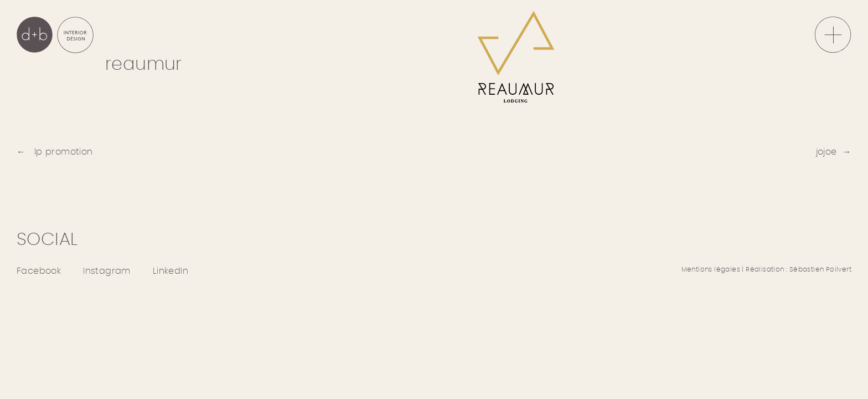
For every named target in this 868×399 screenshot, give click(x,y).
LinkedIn (170, 271)
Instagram (107, 271)
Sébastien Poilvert (820, 269)
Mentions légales (711, 269)
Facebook (39, 271)
